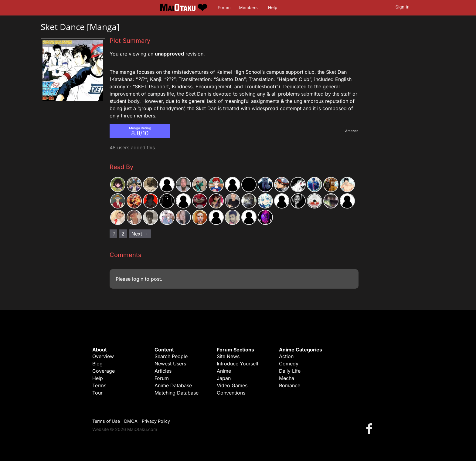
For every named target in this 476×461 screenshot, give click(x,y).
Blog (97, 364)
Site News (228, 356)
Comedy (289, 364)
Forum (224, 8)
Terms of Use (106, 421)
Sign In (403, 7)
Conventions (231, 393)
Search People (171, 356)
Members (248, 8)
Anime (224, 371)
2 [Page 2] (123, 234)
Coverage (104, 371)
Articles (163, 371)
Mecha (287, 378)
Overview (103, 356)
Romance (290, 385)
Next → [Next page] (140, 234)
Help (273, 8)
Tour (97, 393)
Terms (99, 385)
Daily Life (290, 371)
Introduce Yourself (238, 364)
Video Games (232, 385)
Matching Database (177, 393)
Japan (224, 378)
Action (286, 356)
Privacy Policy (156, 421)
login (138, 279)
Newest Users (170, 364)
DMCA (131, 421)
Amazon (352, 131)
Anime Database (173, 385)
